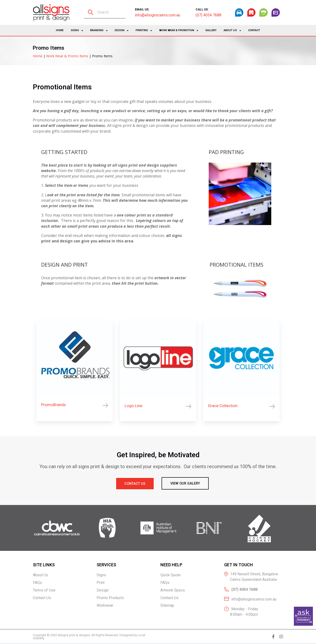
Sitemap (167, 606)
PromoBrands (53, 405)
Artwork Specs (173, 590)
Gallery (211, 30)
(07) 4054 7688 (208, 15)
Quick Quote (170, 575)
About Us (232, 31)
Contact (254, 30)
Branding (99, 31)
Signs (77, 31)
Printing (144, 31)
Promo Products (110, 598)
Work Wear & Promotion (179, 31)
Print (101, 583)
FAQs (37, 583)
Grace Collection (223, 406)
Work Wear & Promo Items (67, 56)
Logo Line (133, 406)
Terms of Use (44, 590)
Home (60, 30)
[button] (134, 484)
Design (122, 31)
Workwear (105, 606)
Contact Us (42, 598)
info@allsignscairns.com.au (158, 15)
